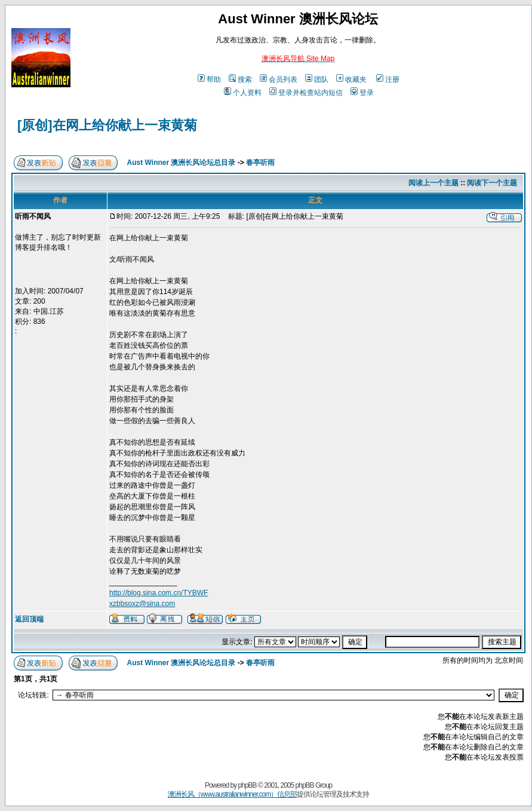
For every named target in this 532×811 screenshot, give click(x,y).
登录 (362, 93)
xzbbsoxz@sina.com (142, 604)
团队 (317, 79)
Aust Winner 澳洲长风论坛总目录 (182, 163)
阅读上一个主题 (433, 183)
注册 (388, 79)
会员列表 (279, 79)
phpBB (247, 785)
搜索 (240, 79)
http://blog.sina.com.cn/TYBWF (159, 593)
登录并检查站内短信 (306, 93)
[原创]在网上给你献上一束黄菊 (107, 125)
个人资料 (243, 93)
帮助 (209, 79)
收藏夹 (351, 79)
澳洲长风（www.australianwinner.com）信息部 (232, 794)
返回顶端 (29, 619)
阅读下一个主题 (492, 183)
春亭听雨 (260, 163)
